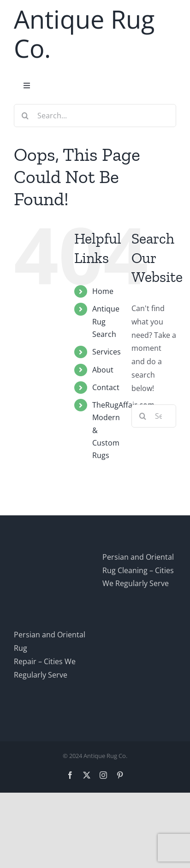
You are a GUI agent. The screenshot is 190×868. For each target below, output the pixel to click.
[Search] (25, 116)
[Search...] (95, 116)
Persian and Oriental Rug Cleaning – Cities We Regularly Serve (138, 570)
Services (107, 352)
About (103, 370)
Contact (106, 387)
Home (103, 291)
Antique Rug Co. (84, 34)
